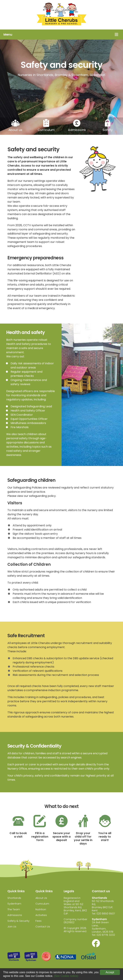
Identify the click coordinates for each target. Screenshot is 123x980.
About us (15, 130)
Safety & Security (18, 921)
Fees (38, 921)
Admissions (77, 130)
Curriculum (46, 130)
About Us (41, 898)
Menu (8, 34)
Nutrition (41, 909)
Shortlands (14, 898)
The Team (14, 909)
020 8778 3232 (106, 935)
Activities (41, 915)
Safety (108, 130)
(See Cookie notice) (66, 976)
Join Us (12, 926)
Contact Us (43, 926)
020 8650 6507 (106, 913)
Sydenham (14, 904)
